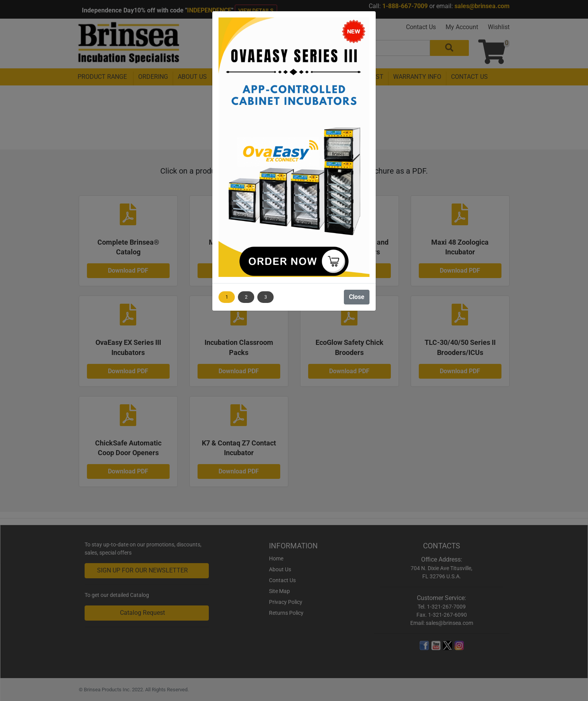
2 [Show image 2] (246, 297)
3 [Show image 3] (266, 297)
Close (357, 297)
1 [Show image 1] (227, 297)
